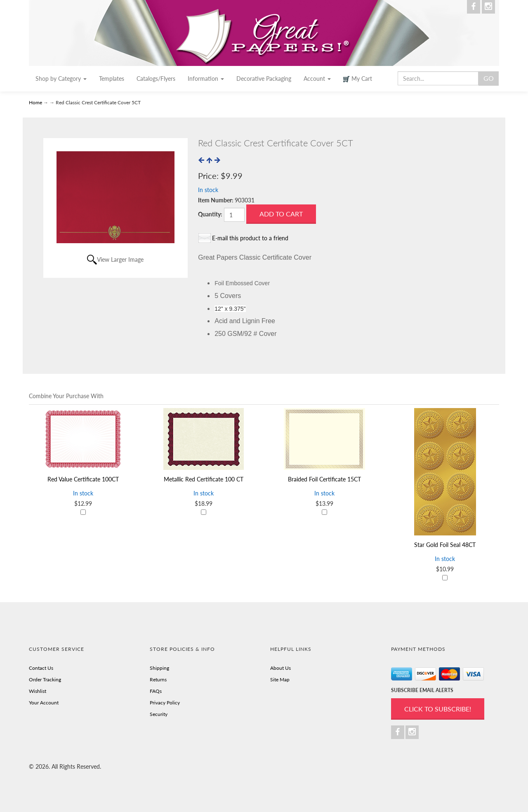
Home (36, 102)
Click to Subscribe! (438, 709)
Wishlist (38, 691)
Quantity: (210, 214)
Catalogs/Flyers (156, 79)
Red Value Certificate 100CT (83, 479)
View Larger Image (120, 259)
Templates (112, 79)
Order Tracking (45, 679)
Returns (158, 679)
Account (317, 79)
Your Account (44, 703)
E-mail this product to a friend (250, 238)
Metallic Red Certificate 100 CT (204, 479)
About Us (280, 668)
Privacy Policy (165, 703)
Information (206, 79)
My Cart (358, 79)
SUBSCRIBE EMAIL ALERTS (422, 690)
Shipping (159, 668)
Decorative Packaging (264, 79)
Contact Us (41, 668)
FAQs (156, 691)
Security (159, 714)
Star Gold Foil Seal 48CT (445, 545)
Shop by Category (61, 79)
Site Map (280, 679)
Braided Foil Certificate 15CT (324, 479)
